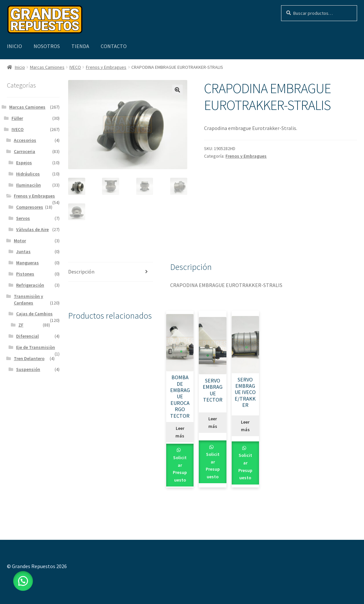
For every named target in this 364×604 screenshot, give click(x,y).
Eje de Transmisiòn (36, 347)
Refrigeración (30, 285)
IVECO (75, 67)
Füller (17, 118)
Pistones (25, 274)
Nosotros (47, 46)
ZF (21, 325)
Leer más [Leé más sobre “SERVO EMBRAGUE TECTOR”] (213, 422)
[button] (177, 90)
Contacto (114, 46)
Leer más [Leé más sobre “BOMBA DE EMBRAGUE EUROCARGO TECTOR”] (180, 432)
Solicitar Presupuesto (180, 469)
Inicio (14, 46)
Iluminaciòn (28, 185)
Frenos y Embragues (106, 67)
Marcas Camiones (47, 67)
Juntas (23, 251)
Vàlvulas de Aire (32, 229)
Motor (20, 241)
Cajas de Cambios (34, 314)
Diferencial (27, 336)
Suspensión (28, 369)
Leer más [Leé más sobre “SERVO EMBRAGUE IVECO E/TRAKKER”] (245, 426)
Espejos (24, 163)
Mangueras (27, 263)
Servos (23, 218)
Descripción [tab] (81, 272)
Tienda (80, 46)
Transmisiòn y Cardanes (28, 300)
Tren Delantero (29, 358)
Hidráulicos (28, 174)
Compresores (30, 207)
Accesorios (25, 140)
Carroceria (25, 151)
